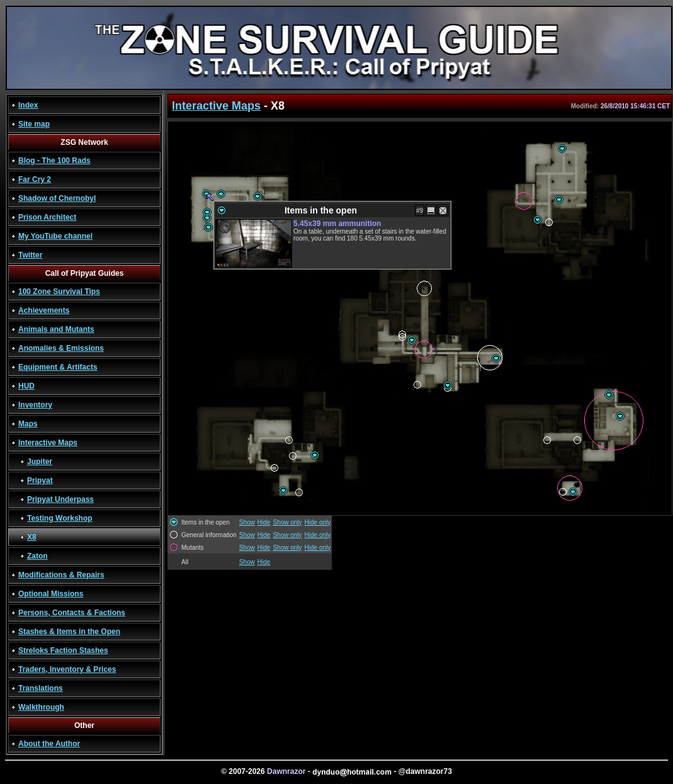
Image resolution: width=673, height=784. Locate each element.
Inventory (35, 405)
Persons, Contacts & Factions (72, 613)
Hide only (318, 522)
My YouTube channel (55, 236)
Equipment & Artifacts (58, 367)
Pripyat (40, 480)
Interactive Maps (48, 443)
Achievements (44, 310)
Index (28, 105)
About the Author (49, 744)
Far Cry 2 (35, 179)
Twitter (30, 255)
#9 (420, 211)
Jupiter (40, 462)
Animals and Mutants (56, 329)
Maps (28, 424)
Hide (264, 522)
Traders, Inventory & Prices (67, 669)
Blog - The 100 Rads (54, 161)
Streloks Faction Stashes (63, 650)
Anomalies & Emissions (61, 348)
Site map (34, 124)
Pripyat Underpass (60, 499)
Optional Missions (51, 594)
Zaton (37, 556)
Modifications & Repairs (61, 575)
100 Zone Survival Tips (59, 292)
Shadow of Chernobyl (57, 198)
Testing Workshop (60, 518)
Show (247, 522)
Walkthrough (41, 707)
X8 (32, 537)
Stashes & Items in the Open (69, 632)
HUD (26, 386)
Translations (41, 688)
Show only (287, 522)
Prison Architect (47, 217)
